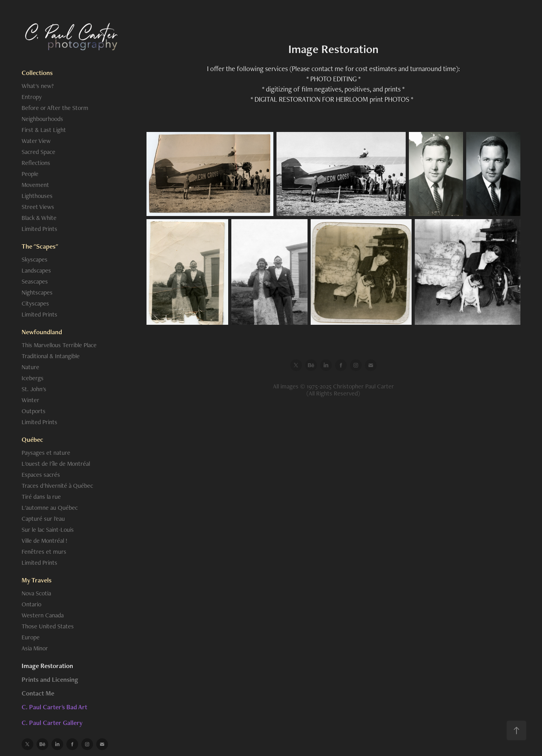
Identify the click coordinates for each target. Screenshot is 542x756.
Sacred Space (38, 152)
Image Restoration (47, 666)
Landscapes (36, 270)
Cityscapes (35, 303)
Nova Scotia (36, 593)
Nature (30, 367)
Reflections (36, 163)
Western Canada (43, 615)
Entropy (32, 97)
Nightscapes (37, 292)
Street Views (38, 207)
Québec (32, 439)
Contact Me (38, 693)
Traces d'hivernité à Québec (57, 486)
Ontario (31, 604)
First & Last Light (44, 130)
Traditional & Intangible (51, 356)
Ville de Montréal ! (45, 541)
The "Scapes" (40, 246)
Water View (36, 141)
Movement (35, 185)
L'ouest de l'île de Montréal (56, 464)
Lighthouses (37, 196)
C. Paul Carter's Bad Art (54, 707)
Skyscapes (35, 259)
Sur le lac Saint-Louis (48, 530)
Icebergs (33, 378)
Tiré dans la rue (41, 497)
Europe (31, 637)
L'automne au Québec (50, 508)
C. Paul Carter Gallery (52, 723)
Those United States (48, 626)
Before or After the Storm (55, 108)
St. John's (34, 389)
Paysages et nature (46, 453)
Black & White (39, 218)
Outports (34, 411)
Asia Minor (35, 648)
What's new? (38, 86)
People (30, 174)
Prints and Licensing (50, 679)
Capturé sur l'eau (43, 519)
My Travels (37, 580)
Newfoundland (42, 332)
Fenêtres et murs (44, 552)
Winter (30, 400)
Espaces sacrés (41, 475)
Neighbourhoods (42, 119)
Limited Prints (39, 229)
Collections (37, 73)
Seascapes (35, 281)
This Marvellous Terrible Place (59, 345)
